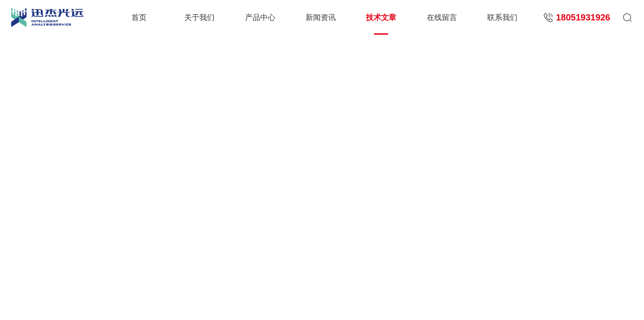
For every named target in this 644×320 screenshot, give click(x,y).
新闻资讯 (321, 18)
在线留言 (442, 18)
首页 (139, 18)
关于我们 (199, 18)
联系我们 (502, 18)
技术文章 (381, 18)
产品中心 (260, 18)
